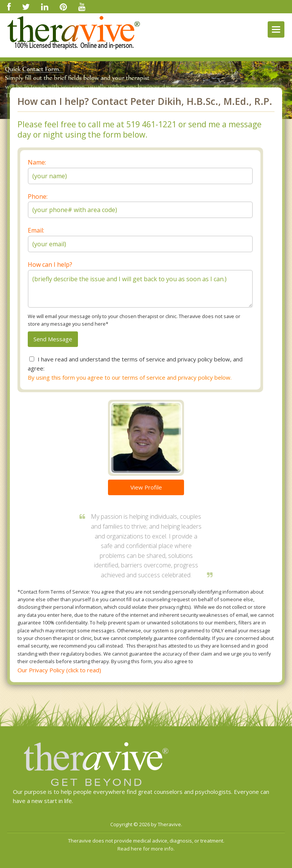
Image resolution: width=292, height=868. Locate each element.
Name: (37, 162)
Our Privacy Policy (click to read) (59, 670)
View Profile (146, 487)
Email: (36, 230)
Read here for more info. (146, 849)
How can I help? (50, 265)
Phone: (38, 196)
